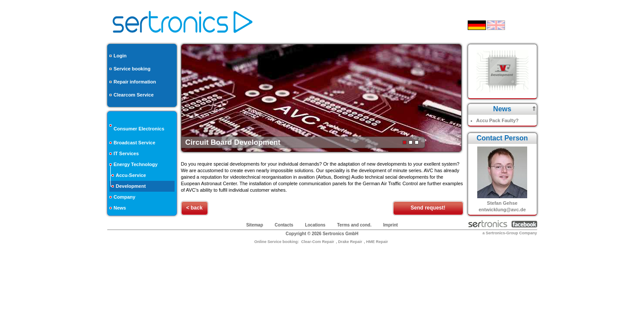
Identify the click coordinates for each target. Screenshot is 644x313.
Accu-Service (131, 175)
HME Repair (377, 242)
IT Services (126, 153)
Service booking (132, 69)
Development (131, 186)
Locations (315, 225)
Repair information (135, 82)
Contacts (284, 225)
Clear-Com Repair (317, 242)
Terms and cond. (354, 225)
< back (195, 208)
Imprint (390, 225)
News (120, 208)
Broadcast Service (135, 143)
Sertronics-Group (502, 233)
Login (120, 56)
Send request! (428, 208)
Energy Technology (136, 164)
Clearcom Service (134, 95)
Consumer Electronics (139, 129)
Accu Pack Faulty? (498, 120)
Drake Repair (350, 242)
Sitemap (255, 225)
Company (125, 197)
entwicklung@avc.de (502, 210)
